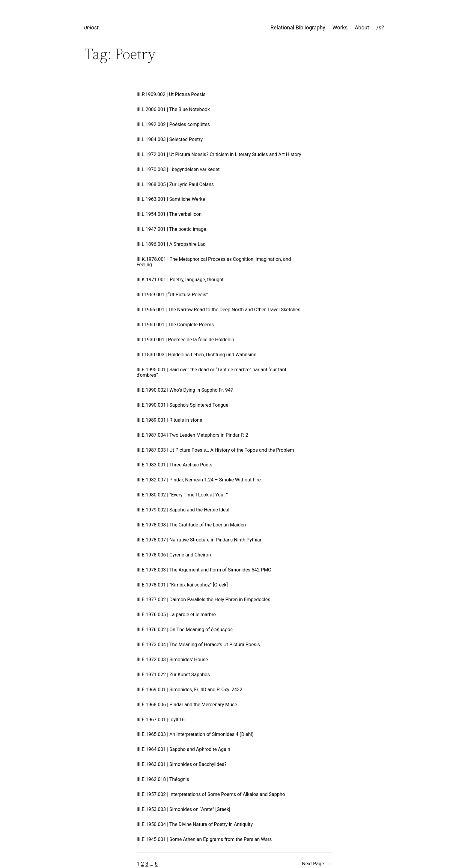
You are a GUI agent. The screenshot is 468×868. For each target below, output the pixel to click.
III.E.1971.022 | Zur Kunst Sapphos (173, 675)
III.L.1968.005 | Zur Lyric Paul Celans (175, 185)
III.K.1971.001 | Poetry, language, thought (180, 280)
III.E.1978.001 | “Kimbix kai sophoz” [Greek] (182, 585)
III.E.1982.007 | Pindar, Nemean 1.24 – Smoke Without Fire (199, 480)
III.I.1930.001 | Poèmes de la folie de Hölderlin (186, 340)
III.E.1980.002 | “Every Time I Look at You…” (182, 495)
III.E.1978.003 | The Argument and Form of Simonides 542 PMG (204, 570)
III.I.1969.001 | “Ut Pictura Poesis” (172, 295)
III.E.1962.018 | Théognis (163, 779)
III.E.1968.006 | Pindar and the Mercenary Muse (187, 705)
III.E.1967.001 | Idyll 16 (161, 720)
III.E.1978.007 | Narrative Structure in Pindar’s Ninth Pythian (200, 540)
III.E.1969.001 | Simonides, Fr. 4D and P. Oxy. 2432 (190, 690)
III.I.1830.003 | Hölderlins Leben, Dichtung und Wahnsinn (197, 355)
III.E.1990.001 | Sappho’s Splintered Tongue (183, 405)
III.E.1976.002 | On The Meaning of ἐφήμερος (185, 630)
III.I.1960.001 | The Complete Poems (175, 325)
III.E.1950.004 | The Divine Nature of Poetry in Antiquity (195, 824)
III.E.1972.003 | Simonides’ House (172, 660)
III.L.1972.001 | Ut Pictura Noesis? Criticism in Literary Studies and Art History (219, 155)
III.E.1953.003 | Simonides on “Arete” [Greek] (183, 809)
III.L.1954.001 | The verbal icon (169, 214)
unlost (91, 27)
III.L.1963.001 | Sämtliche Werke (171, 199)
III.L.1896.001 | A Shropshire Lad (171, 244)
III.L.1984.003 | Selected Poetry (170, 140)
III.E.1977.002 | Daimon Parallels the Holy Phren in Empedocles (204, 600)
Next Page (317, 864)
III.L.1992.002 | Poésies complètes (173, 125)
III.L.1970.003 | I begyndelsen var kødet (178, 170)
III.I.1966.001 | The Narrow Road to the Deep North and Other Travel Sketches (219, 310)
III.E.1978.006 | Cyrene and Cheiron (174, 555)
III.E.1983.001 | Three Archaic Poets (175, 465)
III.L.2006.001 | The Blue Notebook (173, 110)
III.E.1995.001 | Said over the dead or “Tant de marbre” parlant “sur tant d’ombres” (212, 372)
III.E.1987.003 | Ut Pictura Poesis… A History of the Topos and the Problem (215, 450)
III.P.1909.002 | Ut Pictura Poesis (171, 95)
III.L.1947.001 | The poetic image (171, 229)
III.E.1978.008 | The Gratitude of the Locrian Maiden (191, 525)
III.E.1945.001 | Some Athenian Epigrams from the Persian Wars (204, 839)
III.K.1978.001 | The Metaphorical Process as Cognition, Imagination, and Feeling (214, 262)
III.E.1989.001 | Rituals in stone (170, 420)
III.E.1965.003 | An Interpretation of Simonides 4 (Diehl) (195, 734)
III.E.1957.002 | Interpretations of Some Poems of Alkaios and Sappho (211, 794)
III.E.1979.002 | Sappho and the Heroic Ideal (183, 510)
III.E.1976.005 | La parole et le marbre (176, 615)
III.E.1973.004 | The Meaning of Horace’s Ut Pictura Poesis (198, 645)
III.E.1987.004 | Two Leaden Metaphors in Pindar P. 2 (192, 435)
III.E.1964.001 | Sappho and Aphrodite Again (183, 749)
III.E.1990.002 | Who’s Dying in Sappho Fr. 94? (185, 390)
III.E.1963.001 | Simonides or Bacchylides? (182, 764)
